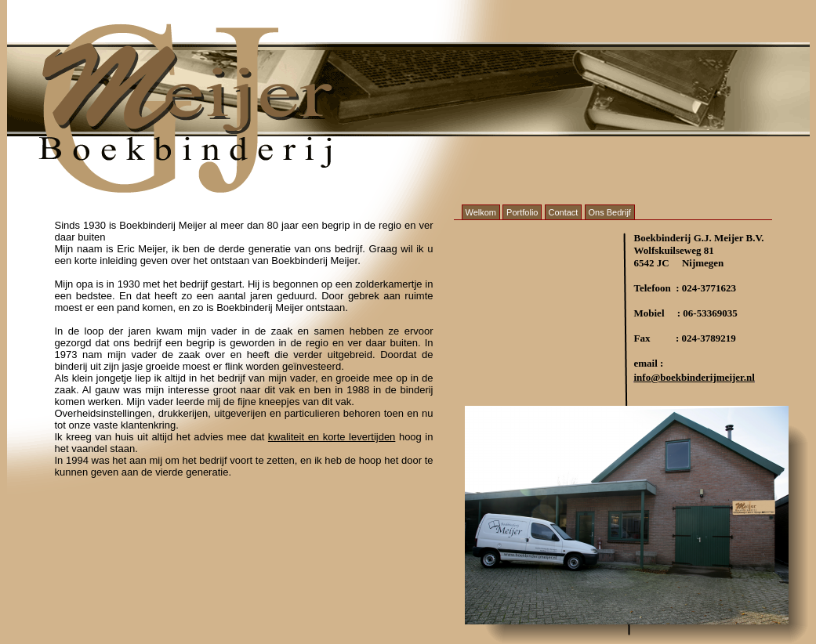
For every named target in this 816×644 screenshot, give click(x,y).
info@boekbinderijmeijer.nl (695, 377)
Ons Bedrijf (610, 212)
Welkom (481, 212)
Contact (564, 212)
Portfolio (522, 212)
